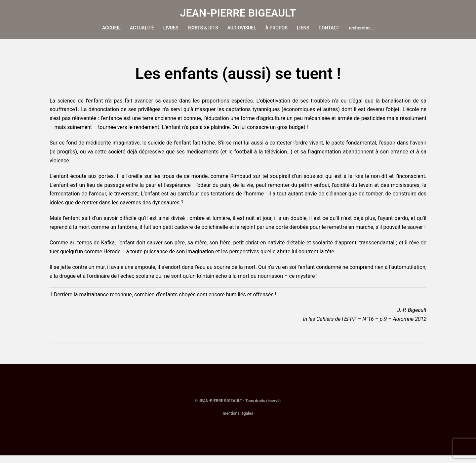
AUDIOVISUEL (242, 28)
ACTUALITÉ (142, 28)
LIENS (303, 28)
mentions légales (238, 421)
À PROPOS (277, 28)
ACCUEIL (111, 28)
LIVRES (171, 28)
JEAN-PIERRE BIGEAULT (238, 13)
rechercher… (361, 28)
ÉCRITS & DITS (203, 28)
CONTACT (329, 28)
